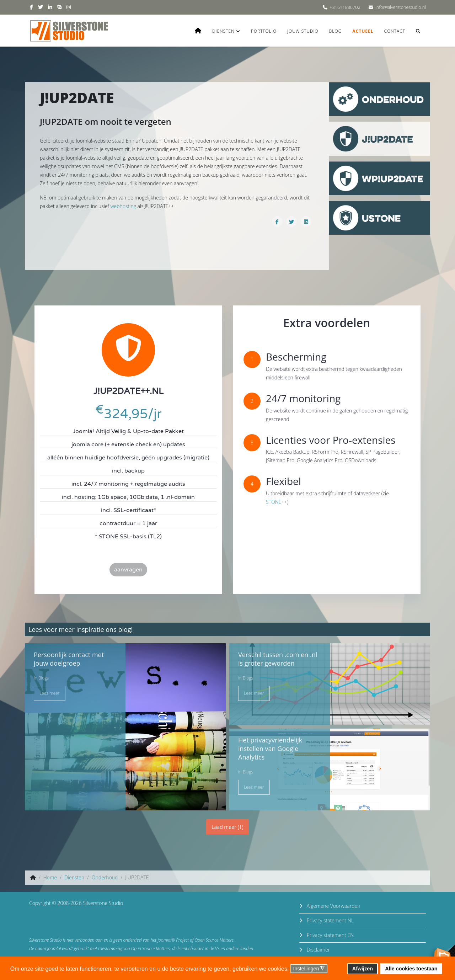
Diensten (223, 31)
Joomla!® (166, 940)
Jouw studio (303, 31)
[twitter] (41, 7)
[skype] (59, 7)
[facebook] (31, 7)
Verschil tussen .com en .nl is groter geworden (278, 659)
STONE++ (277, 502)
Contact (395, 31)
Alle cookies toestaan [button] (411, 969)
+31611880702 (345, 7)
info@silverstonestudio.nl (401, 7)
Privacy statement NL (330, 920)
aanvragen (128, 570)
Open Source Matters (214, 940)
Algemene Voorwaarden (333, 906)
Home (50, 877)
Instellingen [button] (309, 969)
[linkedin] (50, 7)
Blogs (44, 678)
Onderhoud (105, 877)
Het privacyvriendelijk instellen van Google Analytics (270, 749)
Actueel (363, 31)
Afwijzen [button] (363, 969)
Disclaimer (318, 950)
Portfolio (264, 31)
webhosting (123, 206)
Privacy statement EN (330, 935)
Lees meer (50, 693)
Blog (336, 31)
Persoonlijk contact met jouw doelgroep (69, 659)
